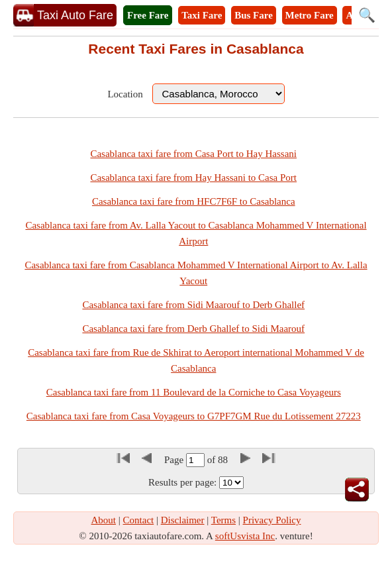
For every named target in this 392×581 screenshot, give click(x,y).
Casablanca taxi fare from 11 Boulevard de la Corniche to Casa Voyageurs (194, 392)
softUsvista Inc (245, 536)
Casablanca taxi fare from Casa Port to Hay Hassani (193, 154)
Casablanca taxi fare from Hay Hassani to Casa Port (193, 178)
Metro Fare (310, 15)
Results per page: (182, 482)
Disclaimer (183, 520)
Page (175, 460)
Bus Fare (254, 15)
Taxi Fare (202, 15)
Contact (139, 520)
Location (125, 94)
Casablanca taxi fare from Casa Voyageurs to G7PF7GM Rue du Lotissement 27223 (194, 416)
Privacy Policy (272, 520)
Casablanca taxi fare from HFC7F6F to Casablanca (194, 201)
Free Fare (148, 15)
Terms (223, 520)
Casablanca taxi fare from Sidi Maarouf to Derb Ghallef (193, 305)
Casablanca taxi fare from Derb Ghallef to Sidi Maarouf (193, 329)
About (104, 520)
